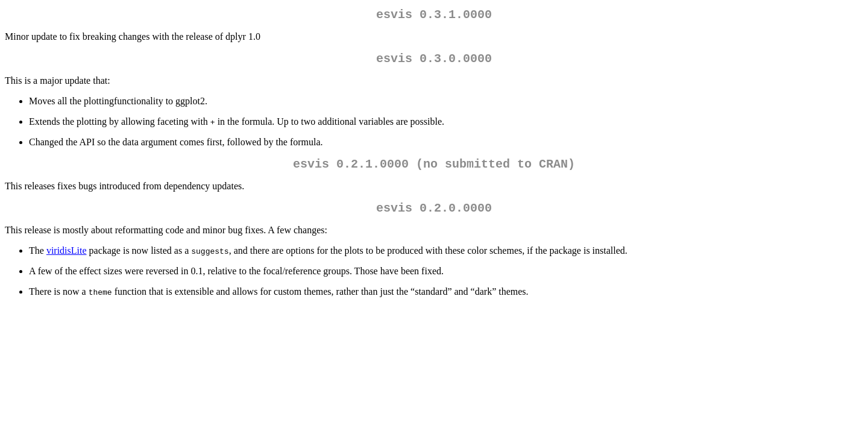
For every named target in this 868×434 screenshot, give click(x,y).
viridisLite (67, 260)
